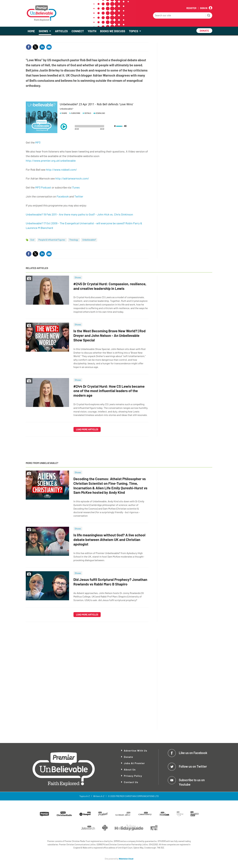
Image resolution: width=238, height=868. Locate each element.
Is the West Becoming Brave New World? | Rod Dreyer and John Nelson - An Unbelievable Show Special (110, 335)
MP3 (38, 142)
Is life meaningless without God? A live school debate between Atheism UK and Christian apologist (109, 540)
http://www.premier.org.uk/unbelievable (51, 161)
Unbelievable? (89, 240)
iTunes (76, 187)
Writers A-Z (99, 796)
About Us (130, 769)
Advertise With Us (136, 750)
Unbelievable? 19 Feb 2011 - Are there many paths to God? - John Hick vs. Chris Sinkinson (79, 214)
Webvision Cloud (126, 859)
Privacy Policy (133, 776)
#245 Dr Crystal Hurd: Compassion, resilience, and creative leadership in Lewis (110, 286)
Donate (128, 757)
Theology (74, 240)
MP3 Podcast (43, 187)
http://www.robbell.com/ (61, 170)
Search (209, 16)
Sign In (204, 8)
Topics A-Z (84, 796)
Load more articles (87, 429)
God (32, 240)
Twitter (79, 196)
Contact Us (131, 782)
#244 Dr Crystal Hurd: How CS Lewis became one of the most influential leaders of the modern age (109, 391)
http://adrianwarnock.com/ (72, 178)
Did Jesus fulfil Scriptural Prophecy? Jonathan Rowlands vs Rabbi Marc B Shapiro (110, 582)
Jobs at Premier (134, 763)
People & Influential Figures (52, 240)
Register (191, 8)
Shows (78, 277)
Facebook (63, 196)
